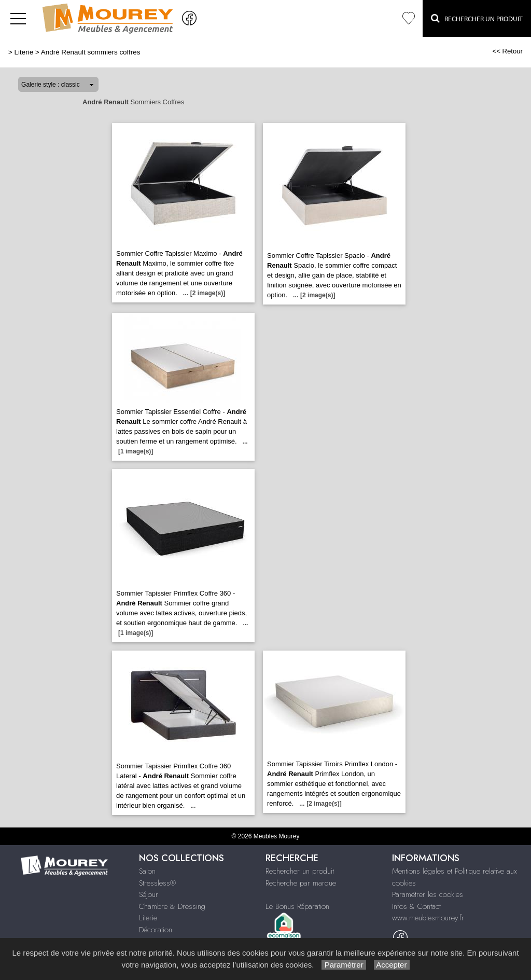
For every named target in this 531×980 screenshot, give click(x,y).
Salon (147, 871)
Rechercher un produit (300, 871)
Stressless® (157, 883)
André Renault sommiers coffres (91, 52)
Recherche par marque (301, 883)
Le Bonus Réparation (297, 906)
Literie (24, 52)
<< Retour (507, 51)
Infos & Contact (416, 906)
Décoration (156, 930)
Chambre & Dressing (172, 906)
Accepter (392, 965)
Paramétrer (344, 965)
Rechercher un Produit (477, 18)
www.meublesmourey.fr (428, 918)
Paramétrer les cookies (428, 894)
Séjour (149, 894)
